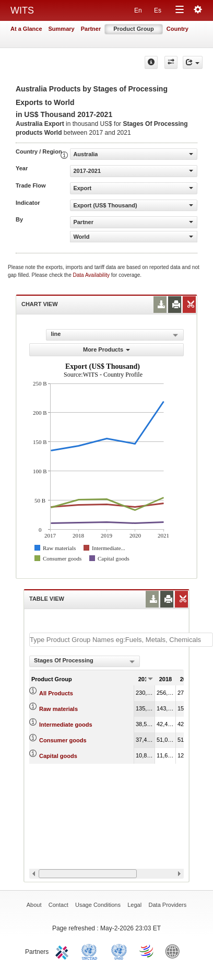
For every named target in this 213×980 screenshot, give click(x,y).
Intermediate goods (66, 725)
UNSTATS (119, 951)
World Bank (175, 951)
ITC (64, 951)
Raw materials (58, 709)
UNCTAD (91, 951)
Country (177, 29)
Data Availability (92, 275)
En (138, 10)
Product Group (134, 29)
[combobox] (85, 661)
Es (158, 10)
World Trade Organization (147, 951)
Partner (91, 29)
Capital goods (58, 756)
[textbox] (121, 640)
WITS (22, 10)
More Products (106, 349)
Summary (62, 29)
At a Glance (26, 29)
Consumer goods (63, 740)
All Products (56, 693)
